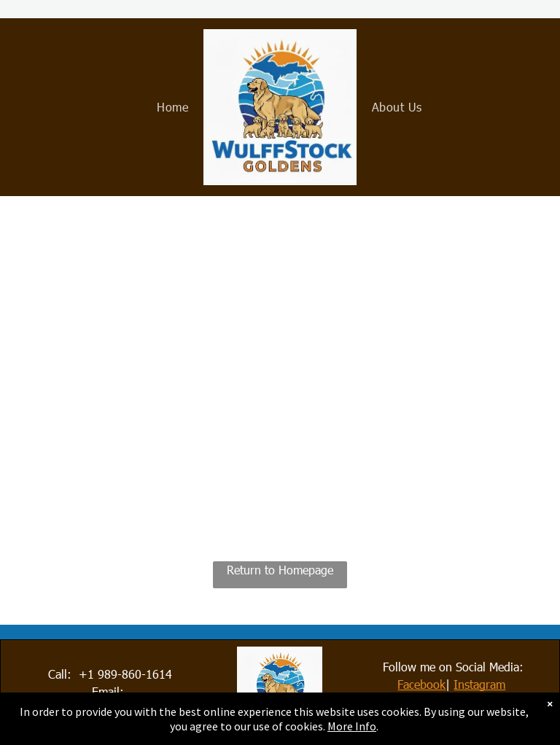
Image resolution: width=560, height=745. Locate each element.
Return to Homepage (280, 570)
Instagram (479, 684)
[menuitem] (172, 107)
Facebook (421, 684)
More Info (352, 726)
